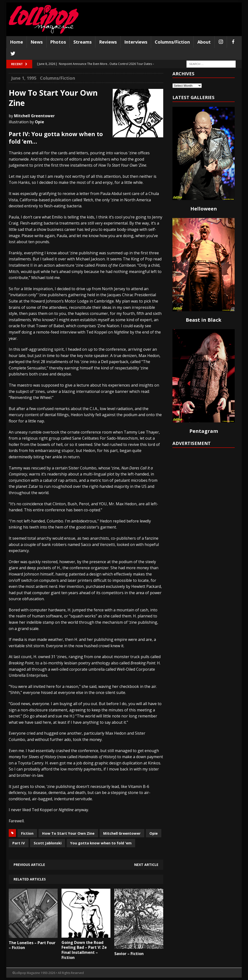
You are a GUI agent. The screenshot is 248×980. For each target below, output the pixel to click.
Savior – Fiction (129, 954)
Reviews (108, 42)
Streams (82, 42)
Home (16, 42)
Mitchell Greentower (122, 833)
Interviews (136, 42)
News (37, 42)
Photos (58, 42)
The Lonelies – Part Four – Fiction (32, 945)
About (204, 42)
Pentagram (204, 431)
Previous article (29, 865)
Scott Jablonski (48, 843)
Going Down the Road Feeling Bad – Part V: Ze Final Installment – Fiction (84, 950)
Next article (146, 865)
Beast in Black (204, 320)
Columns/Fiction (172, 42)
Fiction (27, 833)
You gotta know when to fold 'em (101, 843)
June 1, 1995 (24, 78)
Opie (154, 833)
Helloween (204, 209)
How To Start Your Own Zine (68, 833)
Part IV (19, 843)
